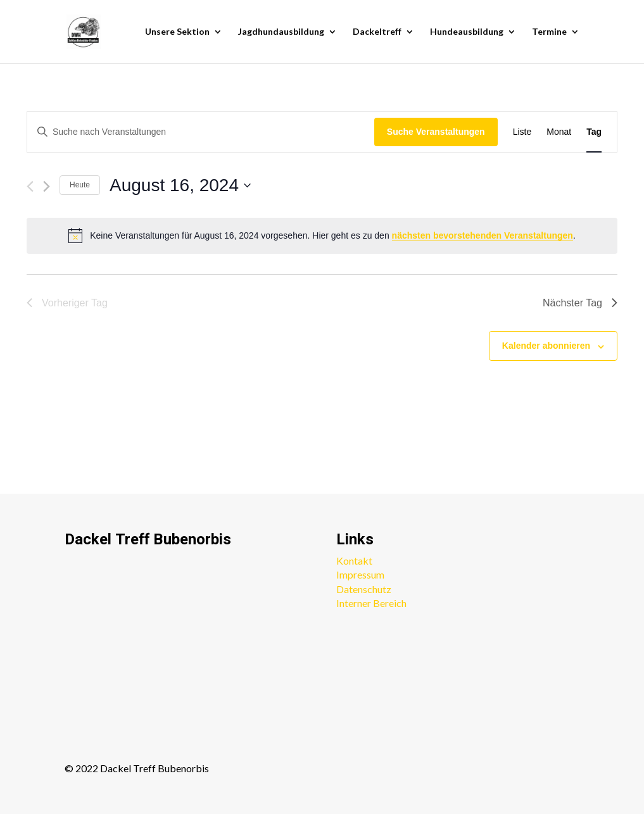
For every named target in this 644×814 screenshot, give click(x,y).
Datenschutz (364, 589)
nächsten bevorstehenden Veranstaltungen (483, 235)
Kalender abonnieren (546, 346)
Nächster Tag (580, 303)
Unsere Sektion (177, 32)
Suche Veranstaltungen (436, 132)
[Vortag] (30, 186)
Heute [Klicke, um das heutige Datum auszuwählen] (80, 185)
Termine (549, 32)
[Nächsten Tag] (47, 186)
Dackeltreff (377, 32)
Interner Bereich (371, 603)
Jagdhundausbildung (281, 32)
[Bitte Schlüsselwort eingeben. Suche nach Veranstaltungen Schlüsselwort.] (201, 132)
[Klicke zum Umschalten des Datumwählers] (180, 185)
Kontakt (354, 560)
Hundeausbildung (467, 32)
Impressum (360, 574)
